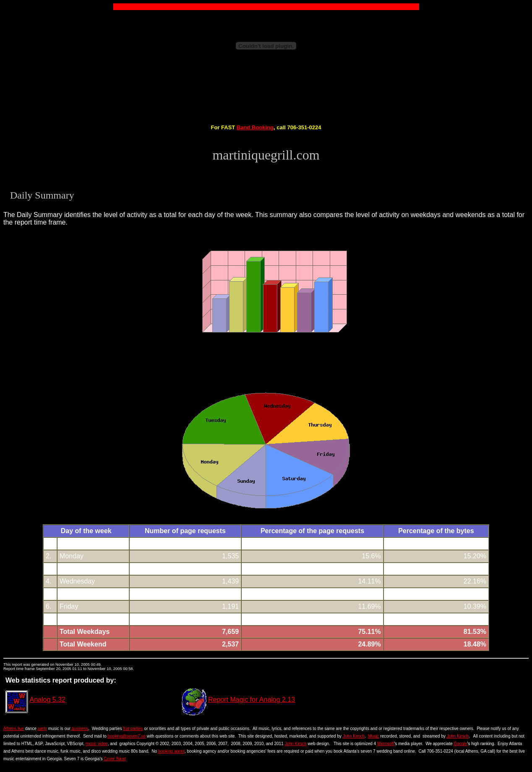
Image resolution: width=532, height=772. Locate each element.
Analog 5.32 (48, 700)
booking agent (171, 751)
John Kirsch (354, 736)
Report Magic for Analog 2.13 (252, 700)
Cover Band (115, 759)
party (42, 729)
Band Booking (255, 127)
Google (460, 744)
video (103, 744)
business (80, 729)
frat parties (133, 729)
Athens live (14, 729)
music (91, 744)
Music (373, 736)
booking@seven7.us (127, 736)
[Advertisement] (266, 94)
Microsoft (386, 744)
